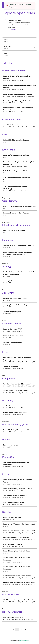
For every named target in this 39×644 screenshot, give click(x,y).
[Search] (19, 42)
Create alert (12, 29)
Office (6, 54)
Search (6, 39)
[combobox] (4, 49)
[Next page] (26, 629)
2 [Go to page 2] (22, 629)
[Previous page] (13, 629)
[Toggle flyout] (35, 48)
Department (8, 46)
